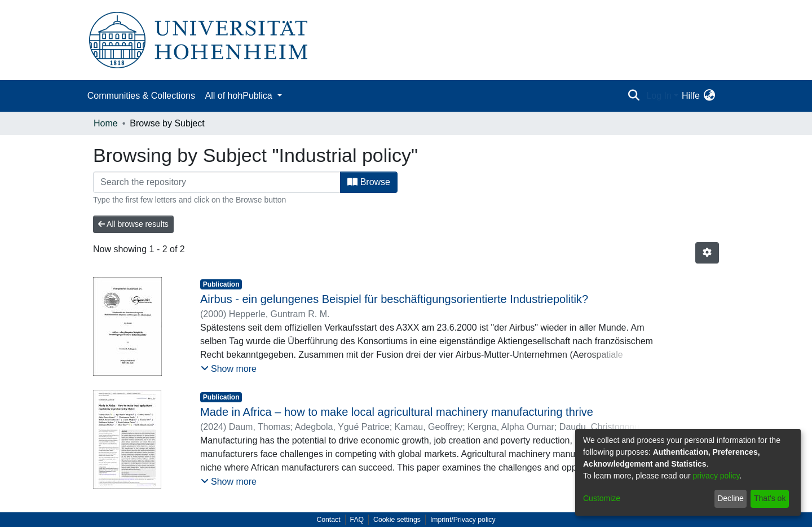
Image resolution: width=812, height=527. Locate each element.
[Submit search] (634, 96)
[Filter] (217, 182)
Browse (369, 182)
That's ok (770, 498)
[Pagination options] (707, 253)
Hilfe (691, 96)
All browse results (133, 224)
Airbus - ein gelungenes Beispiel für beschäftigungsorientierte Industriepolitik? (394, 299)
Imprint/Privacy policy (463, 520)
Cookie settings (397, 520)
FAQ (357, 520)
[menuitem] (709, 96)
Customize (602, 498)
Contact (328, 520)
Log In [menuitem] (659, 96)
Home (106, 123)
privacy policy (716, 476)
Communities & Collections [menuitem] (141, 96)
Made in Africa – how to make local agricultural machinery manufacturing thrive (397, 412)
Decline (731, 498)
